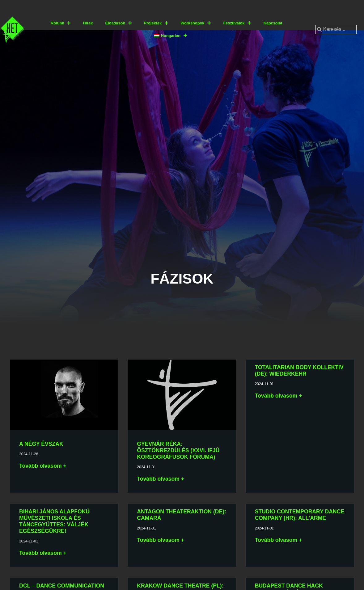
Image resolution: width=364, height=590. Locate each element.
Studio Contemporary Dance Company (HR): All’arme (300, 515)
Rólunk (61, 23)
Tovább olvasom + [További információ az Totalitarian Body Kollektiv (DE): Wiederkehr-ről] (279, 396)
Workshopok (196, 23)
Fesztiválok (237, 23)
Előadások (118, 23)
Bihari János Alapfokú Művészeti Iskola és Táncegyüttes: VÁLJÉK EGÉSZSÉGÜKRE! (54, 521)
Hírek (88, 23)
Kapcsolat (273, 23)
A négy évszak (41, 444)
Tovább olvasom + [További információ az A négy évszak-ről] (43, 466)
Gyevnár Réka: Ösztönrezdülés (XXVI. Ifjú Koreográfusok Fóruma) (178, 450)
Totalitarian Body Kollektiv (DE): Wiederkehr (299, 371)
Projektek (156, 23)
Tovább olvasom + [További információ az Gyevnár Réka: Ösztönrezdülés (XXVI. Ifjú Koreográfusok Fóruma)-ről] (161, 479)
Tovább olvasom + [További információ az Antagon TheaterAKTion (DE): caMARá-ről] (161, 540)
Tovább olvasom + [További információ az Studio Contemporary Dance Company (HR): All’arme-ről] (279, 540)
